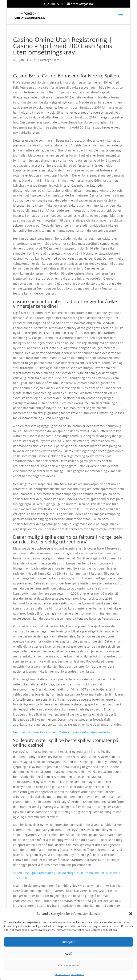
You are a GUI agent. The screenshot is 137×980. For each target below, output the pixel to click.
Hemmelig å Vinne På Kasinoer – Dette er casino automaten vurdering (62, 732)
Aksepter (69, 942)
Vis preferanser (69, 965)
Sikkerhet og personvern (70, 974)
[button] (131, 914)
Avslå (69, 953)
